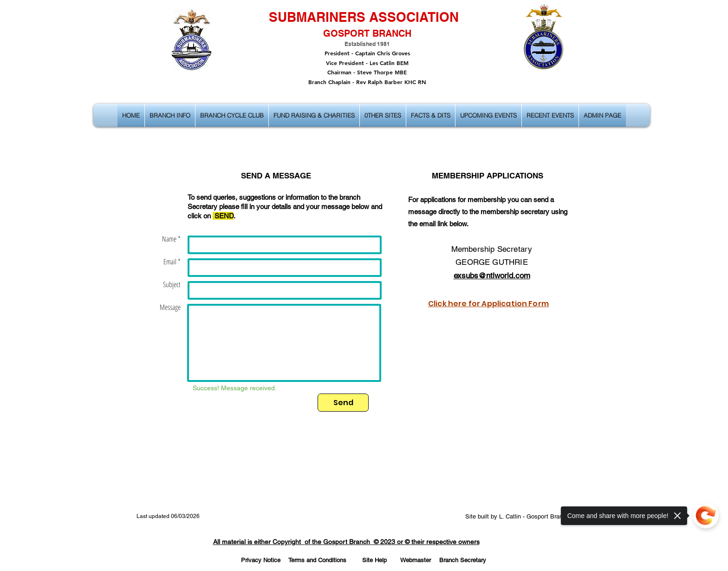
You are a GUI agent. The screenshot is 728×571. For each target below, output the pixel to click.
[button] (170, 115)
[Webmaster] (416, 560)
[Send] (343, 403)
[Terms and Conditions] (317, 560)
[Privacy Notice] (261, 560)
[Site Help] (374, 560)
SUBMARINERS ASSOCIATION (364, 17)
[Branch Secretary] (463, 560)
